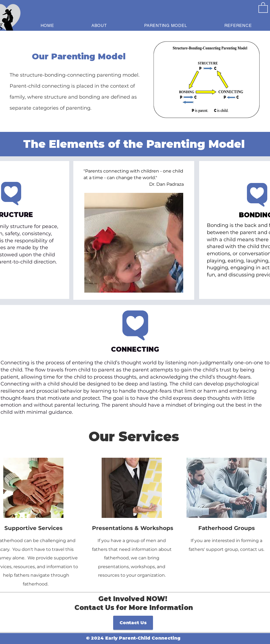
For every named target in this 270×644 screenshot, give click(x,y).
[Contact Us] (133, 623)
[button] (263, 7)
